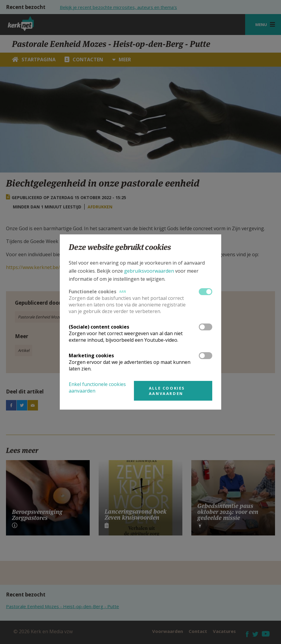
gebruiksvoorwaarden (149, 271)
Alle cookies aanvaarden (167, 391)
